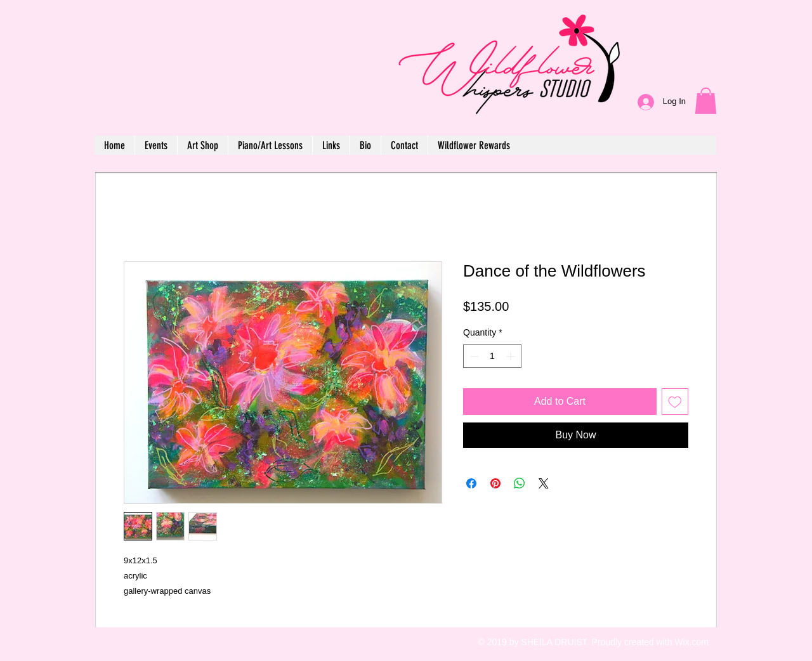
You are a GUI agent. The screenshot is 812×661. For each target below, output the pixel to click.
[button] (706, 101)
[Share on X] (544, 483)
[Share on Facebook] (471, 483)
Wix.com (691, 642)
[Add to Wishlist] (675, 402)
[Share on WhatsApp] (520, 483)
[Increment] (512, 356)
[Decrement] (473, 356)
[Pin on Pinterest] (495, 483)
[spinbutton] (492, 356)
